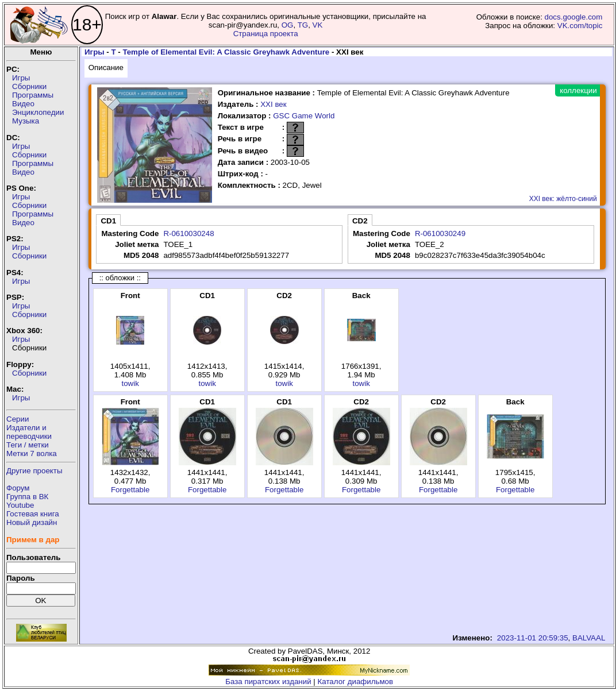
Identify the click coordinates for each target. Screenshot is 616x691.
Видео (23, 104)
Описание (106, 67)
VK (318, 25)
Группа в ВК (27, 497)
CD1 (108, 221)
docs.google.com (574, 17)
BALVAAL (589, 638)
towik (130, 383)
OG (288, 25)
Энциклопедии (38, 112)
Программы (33, 95)
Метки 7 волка (32, 453)
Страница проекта (266, 34)
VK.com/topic (580, 26)
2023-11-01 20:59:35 (533, 638)
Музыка (26, 121)
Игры (21, 78)
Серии (18, 419)
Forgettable (130, 490)
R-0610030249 (440, 233)
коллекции (578, 90)
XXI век (273, 104)
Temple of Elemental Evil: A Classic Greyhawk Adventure (226, 52)
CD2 (360, 221)
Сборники (29, 86)
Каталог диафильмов (356, 682)
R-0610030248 (188, 233)
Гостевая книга (33, 514)
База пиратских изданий (268, 682)
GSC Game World (304, 116)
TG (303, 25)
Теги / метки (28, 445)
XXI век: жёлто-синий (563, 199)
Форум (18, 488)
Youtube (20, 505)
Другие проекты (34, 471)
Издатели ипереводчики (29, 432)
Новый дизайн (32, 522)
